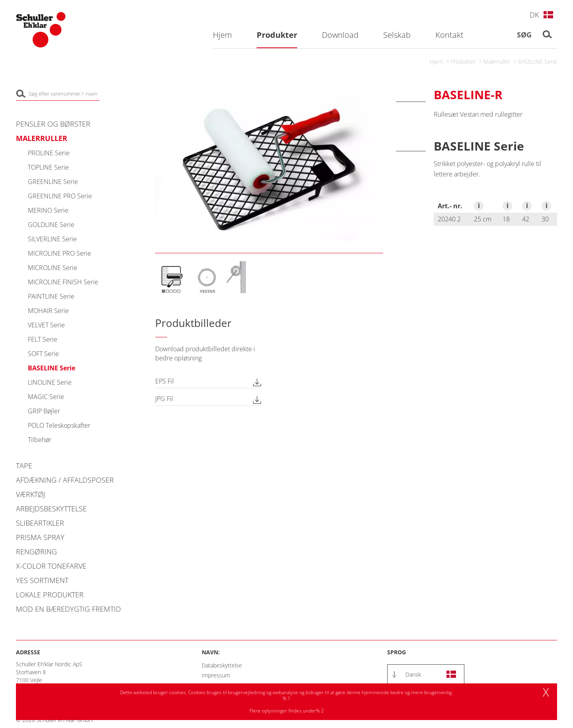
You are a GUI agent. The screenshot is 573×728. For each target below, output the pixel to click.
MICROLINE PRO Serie (59, 253)
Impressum (216, 675)
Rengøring (36, 552)
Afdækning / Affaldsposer (65, 480)
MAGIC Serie (46, 397)
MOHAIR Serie (48, 311)
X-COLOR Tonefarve (51, 566)
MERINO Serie (48, 210)
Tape (24, 466)
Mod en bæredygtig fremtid (68, 609)
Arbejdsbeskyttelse (51, 509)
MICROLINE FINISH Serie (63, 282)
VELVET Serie (46, 325)
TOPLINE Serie (48, 167)
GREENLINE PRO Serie (60, 196)
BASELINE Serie (538, 62)
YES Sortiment (42, 580)
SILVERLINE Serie (52, 239)
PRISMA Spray (40, 537)
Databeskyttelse (222, 665)
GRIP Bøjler (44, 411)
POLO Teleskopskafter (59, 425)
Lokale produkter (50, 595)
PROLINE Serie (49, 153)
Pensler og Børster (53, 124)
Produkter (463, 62)
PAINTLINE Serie (51, 296)
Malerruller (497, 62)
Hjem (436, 62)
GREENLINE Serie (53, 182)
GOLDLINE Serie (51, 225)
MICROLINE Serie (53, 268)
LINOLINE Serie (50, 382)
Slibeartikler (40, 523)
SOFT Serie (43, 354)
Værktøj (30, 494)
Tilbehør (40, 440)
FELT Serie (43, 339)
